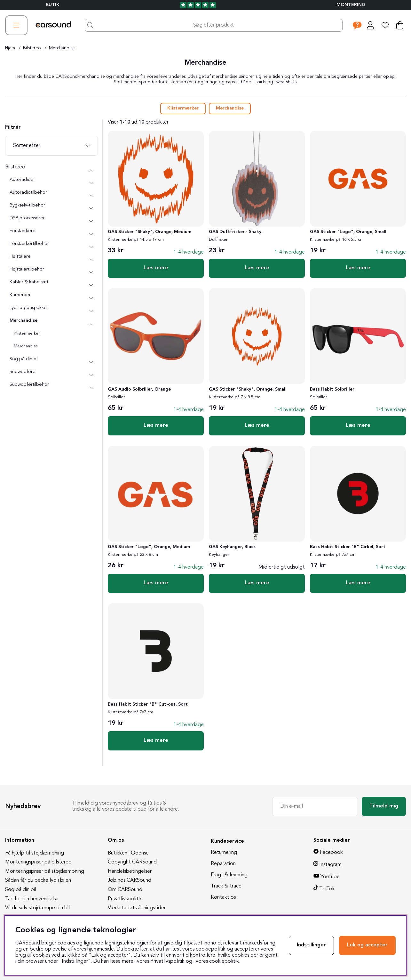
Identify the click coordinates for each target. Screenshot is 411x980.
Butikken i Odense (128, 853)
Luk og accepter (367, 945)
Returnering (224, 853)
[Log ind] (370, 25)
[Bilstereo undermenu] (91, 170)
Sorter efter (27, 146)
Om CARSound (125, 890)
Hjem (10, 48)
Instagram (330, 865)
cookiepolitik (224, 961)
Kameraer (20, 295)
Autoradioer (22, 180)
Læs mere (156, 268)
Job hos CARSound (130, 880)
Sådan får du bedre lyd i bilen (38, 880)
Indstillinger (311, 945)
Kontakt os (223, 897)
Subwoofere (23, 372)
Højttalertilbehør (27, 269)
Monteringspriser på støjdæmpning (45, 871)
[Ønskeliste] (385, 25)
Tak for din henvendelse (32, 899)
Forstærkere (23, 231)
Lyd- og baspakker (29, 308)
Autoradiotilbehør (28, 193)
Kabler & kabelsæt (29, 282)
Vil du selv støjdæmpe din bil (37, 908)
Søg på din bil (24, 359)
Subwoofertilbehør (29, 385)
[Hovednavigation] (16, 25)
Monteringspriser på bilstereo (38, 862)
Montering (351, 5)
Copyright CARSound (132, 862)
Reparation (223, 864)
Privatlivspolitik (125, 899)
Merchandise (62, 48)
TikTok (327, 889)
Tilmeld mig (384, 806)
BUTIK (53, 5)
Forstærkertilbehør (29, 244)
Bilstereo (32, 48)
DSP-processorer (27, 218)
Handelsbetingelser (130, 871)
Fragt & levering (229, 875)
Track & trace (226, 886)
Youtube (330, 877)
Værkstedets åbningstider (137, 908)
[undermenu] (91, 183)
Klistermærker (183, 108)
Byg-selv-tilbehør (27, 205)
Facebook (331, 853)
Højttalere (20, 257)
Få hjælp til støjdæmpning (35, 853)
